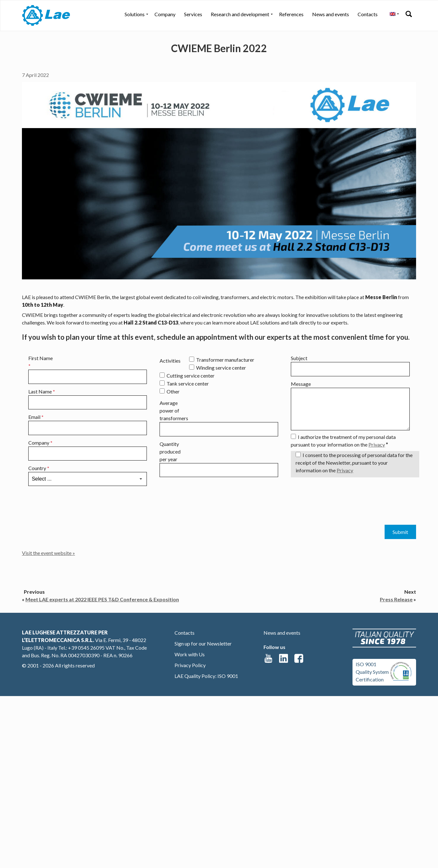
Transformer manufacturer (225, 360)
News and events (331, 14)
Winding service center (221, 368)
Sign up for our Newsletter (203, 643)
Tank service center (188, 383)
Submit (400, 532)
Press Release (396, 599)
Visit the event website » (48, 553)
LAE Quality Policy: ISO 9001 (206, 676)
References (291, 14)
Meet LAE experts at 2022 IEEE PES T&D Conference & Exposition (102, 599)
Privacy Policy (190, 665)
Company (165, 14)
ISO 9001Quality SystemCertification (372, 672)
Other (173, 391)
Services (193, 14)
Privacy (377, 444)
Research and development (240, 14)
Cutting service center (191, 376)
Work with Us (190, 654)
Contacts (368, 14)
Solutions (135, 14)
